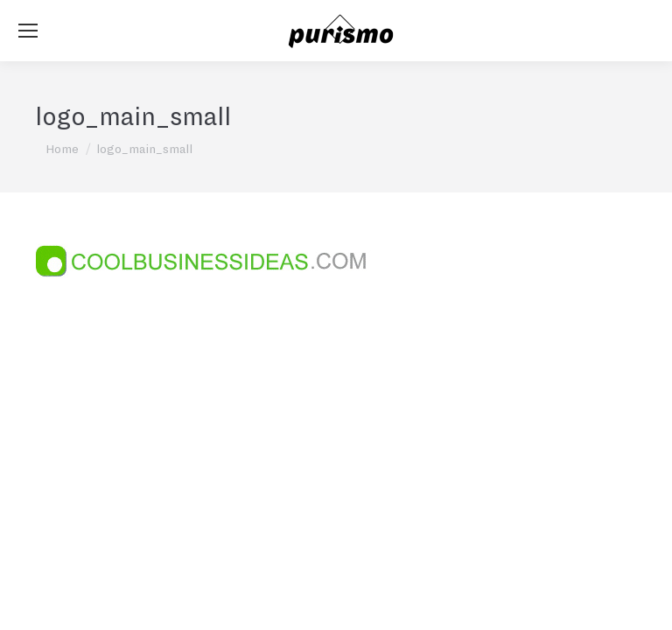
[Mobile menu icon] (28, 31)
